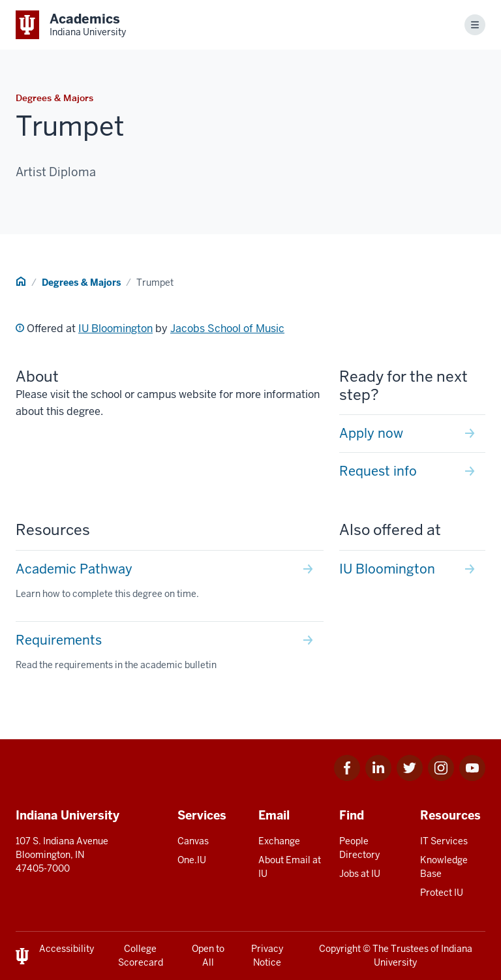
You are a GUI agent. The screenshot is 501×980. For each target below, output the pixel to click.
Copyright (340, 949)
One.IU (192, 860)
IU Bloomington (115, 329)
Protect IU (442, 893)
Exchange (279, 841)
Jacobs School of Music (227, 329)
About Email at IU (290, 867)
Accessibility (67, 949)
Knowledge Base (444, 867)
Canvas (193, 841)
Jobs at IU (360, 874)
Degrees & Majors (81, 283)
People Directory (359, 848)
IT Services (444, 841)
